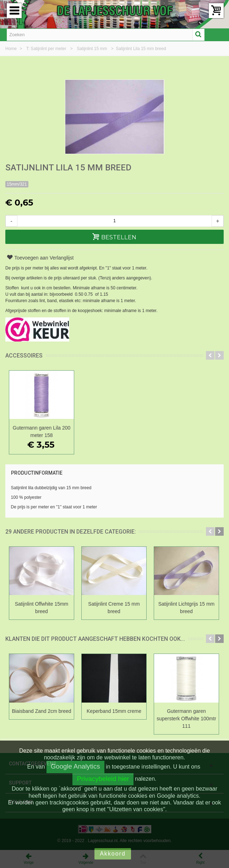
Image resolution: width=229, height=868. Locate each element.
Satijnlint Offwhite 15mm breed (42, 608)
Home (12, 49)
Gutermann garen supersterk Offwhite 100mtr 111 (186, 719)
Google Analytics (75, 766)
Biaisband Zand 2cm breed (41, 711)
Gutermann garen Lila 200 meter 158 (42, 432)
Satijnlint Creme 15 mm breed (114, 608)
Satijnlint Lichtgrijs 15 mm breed (187, 608)
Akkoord (113, 854)
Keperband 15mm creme (114, 711)
